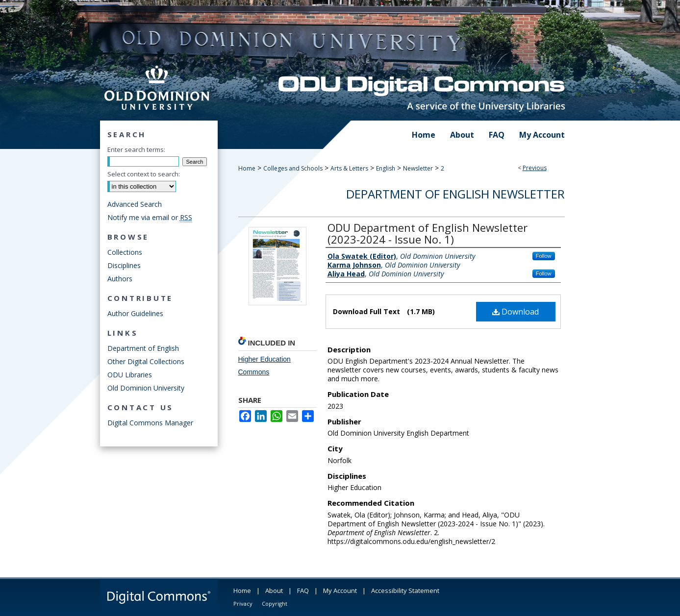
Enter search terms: (136, 149)
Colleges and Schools (293, 168)
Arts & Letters (349, 168)
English (386, 168)
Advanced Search (135, 204)
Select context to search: (144, 174)
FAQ (303, 591)
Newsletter (418, 168)
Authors (120, 279)
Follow (544, 256)
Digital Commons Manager (150, 423)
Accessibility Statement (405, 591)
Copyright (275, 604)
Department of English (143, 348)
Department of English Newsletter (455, 194)
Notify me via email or (150, 217)
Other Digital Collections (146, 361)
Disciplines (124, 265)
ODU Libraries (130, 375)
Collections (125, 252)
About (274, 591)
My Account (340, 591)
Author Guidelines (135, 313)
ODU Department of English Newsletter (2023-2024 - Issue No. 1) (428, 233)
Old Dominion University (146, 388)
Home (247, 168)
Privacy (243, 604)
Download (516, 312)
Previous (535, 168)
